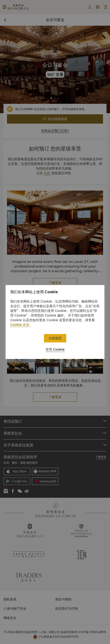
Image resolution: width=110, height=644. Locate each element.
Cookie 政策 (20, 325)
